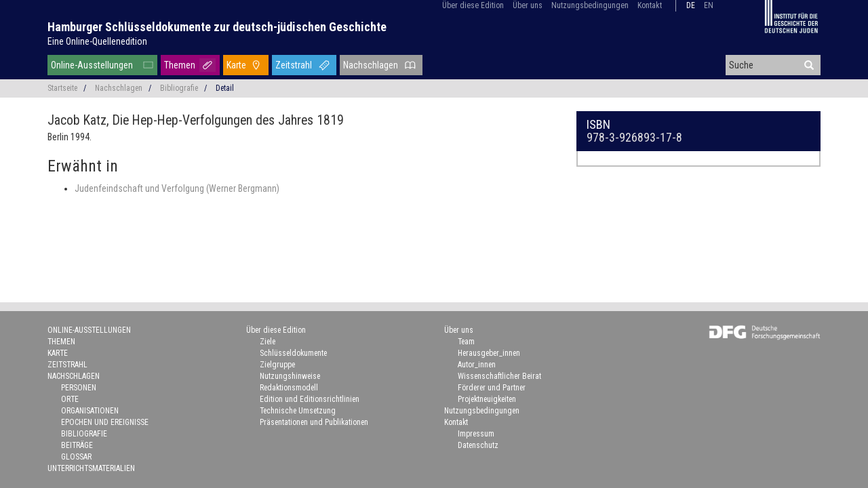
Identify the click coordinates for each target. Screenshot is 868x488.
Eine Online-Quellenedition (97, 41)
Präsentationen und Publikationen (314, 422)
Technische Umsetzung (298, 411)
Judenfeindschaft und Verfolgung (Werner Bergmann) (177, 188)
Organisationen (90, 411)
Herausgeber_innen (489, 353)
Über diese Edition (473, 5)
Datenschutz (478, 445)
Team (466, 342)
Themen (180, 65)
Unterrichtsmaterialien (91, 468)
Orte (70, 399)
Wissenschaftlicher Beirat (499, 376)
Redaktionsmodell (289, 388)
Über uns (528, 5)
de (691, 5)
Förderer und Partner (492, 388)
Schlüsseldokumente (293, 353)
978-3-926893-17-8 (634, 137)
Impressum (476, 434)
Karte (236, 65)
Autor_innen (477, 365)
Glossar (76, 457)
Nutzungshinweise (290, 376)
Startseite (62, 88)
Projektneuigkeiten (487, 399)
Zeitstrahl (294, 65)
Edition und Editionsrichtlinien (310, 399)
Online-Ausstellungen (92, 65)
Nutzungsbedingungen (590, 5)
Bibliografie (179, 88)
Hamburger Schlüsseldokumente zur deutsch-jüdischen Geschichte (217, 27)
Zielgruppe (277, 365)
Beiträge (77, 445)
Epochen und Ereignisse (105, 422)
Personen (79, 388)
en (709, 5)
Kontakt (650, 5)
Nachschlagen (371, 65)
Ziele (268, 342)
